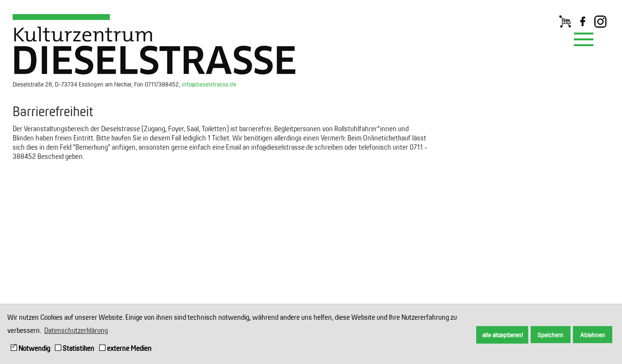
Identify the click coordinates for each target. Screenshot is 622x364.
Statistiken (75, 348)
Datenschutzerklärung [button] (76, 330)
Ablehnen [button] (593, 335)
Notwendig (30, 348)
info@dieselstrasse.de (209, 84)
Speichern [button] (550, 335)
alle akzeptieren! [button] (502, 335)
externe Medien (125, 348)
